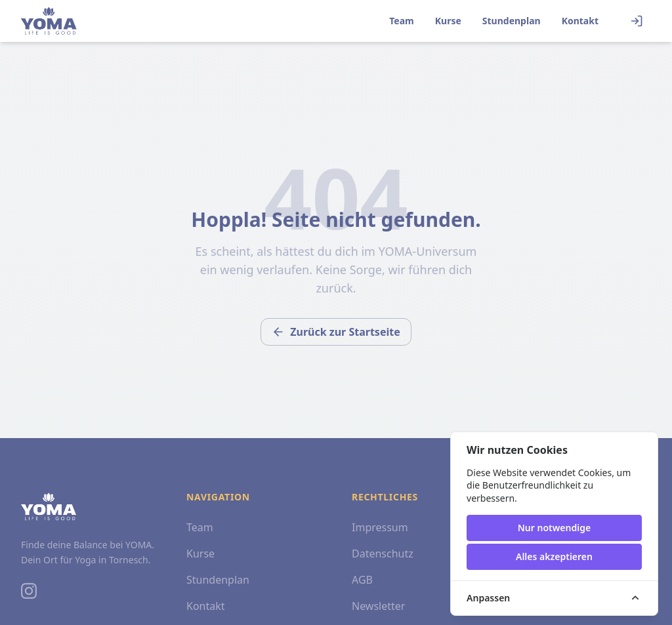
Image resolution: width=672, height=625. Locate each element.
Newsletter (378, 606)
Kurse (448, 21)
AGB (362, 580)
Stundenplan (512, 21)
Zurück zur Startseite (336, 332)
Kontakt (580, 21)
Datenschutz (383, 554)
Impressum (380, 527)
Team (402, 21)
